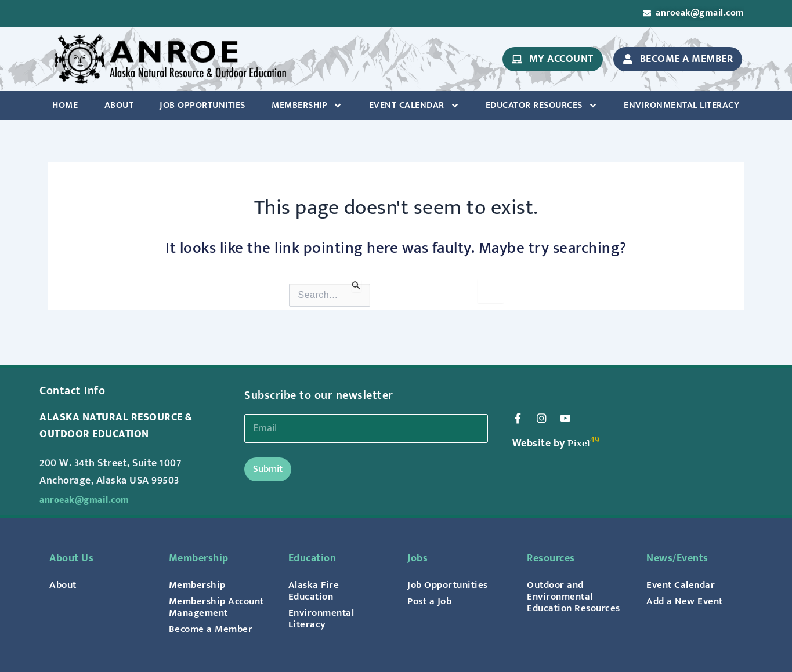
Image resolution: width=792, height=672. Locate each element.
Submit (268, 457)
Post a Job (431, 590)
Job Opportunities (202, 107)
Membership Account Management (200, 601)
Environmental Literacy (681, 107)
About (119, 107)
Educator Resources (542, 107)
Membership (307, 107)
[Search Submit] (356, 287)
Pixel (579, 433)
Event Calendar (414, 107)
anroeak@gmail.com (89, 488)
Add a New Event (686, 590)
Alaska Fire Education (314, 579)
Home (65, 107)
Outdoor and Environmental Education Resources (562, 591)
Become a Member (212, 629)
